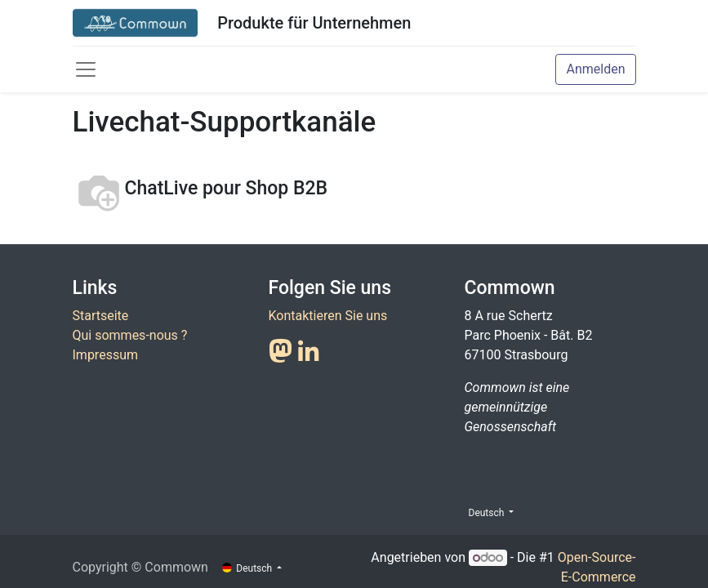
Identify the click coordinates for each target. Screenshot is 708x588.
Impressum (106, 355)
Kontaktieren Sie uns (328, 316)
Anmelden (595, 69)
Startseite (101, 316)
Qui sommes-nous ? (130, 335)
